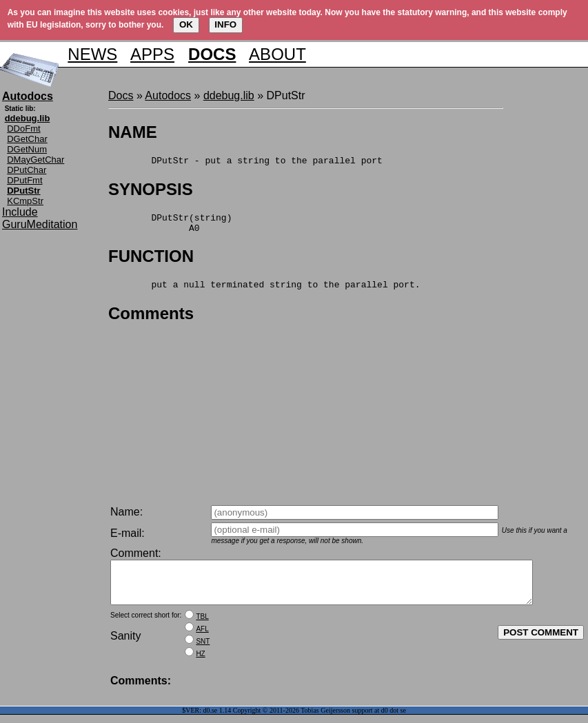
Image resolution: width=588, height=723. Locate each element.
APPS (152, 54)
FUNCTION (151, 262)
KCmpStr (25, 201)
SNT (203, 650)
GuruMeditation (40, 224)
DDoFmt (23, 129)
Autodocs (168, 95)
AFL (202, 637)
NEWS (92, 54)
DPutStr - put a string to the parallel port (245, 162)
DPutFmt (24, 180)
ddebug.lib (229, 95)
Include (20, 212)
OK (186, 24)
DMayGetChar (36, 160)
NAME (133, 132)
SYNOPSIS (151, 191)
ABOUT (277, 54)
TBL (202, 625)
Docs (121, 95)
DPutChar (27, 170)
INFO (225, 24)
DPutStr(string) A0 (170, 227)
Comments (151, 322)
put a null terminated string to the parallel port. (264, 292)
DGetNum (27, 149)
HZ (200, 662)
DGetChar (27, 139)
